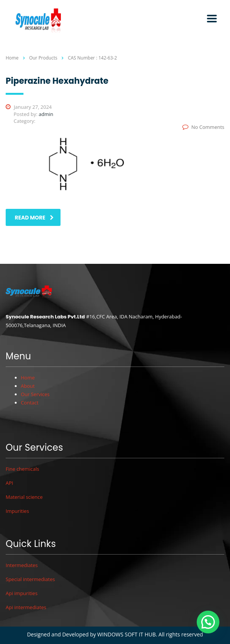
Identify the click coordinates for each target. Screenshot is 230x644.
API (9, 483)
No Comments (203, 127)
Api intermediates (26, 607)
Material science (24, 497)
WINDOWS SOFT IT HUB (127, 634)
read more (34, 218)
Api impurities (22, 593)
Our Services (35, 394)
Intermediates (22, 565)
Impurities (17, 511)
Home (12, 58)
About (28, 386)
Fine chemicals (22, 469)
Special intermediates (30, 579)
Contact (30, 403)
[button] (208, 622)
